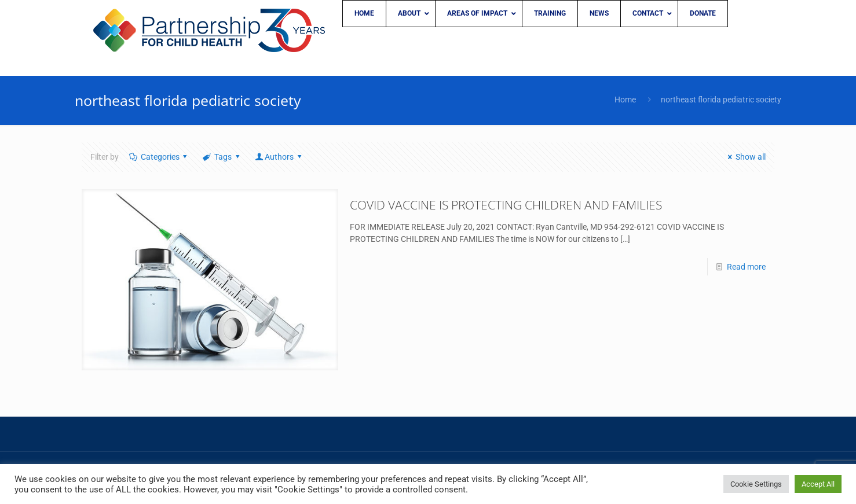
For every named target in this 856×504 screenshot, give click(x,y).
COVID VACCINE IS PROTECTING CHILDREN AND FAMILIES (506, 205)
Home (625, 100)
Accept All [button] (818, 484)
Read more (746, 267)
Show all (745, 157)
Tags (222, 157)
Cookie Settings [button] (756, 484)
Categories (159, 157)
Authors (279, 157)
